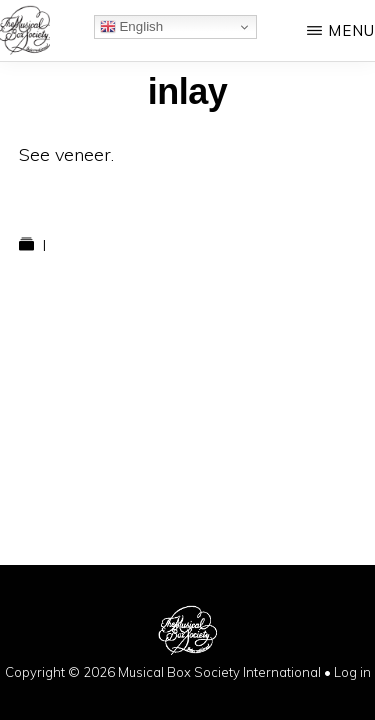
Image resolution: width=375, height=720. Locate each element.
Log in (352, 672)
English (131, 27)
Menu (351, 30)
